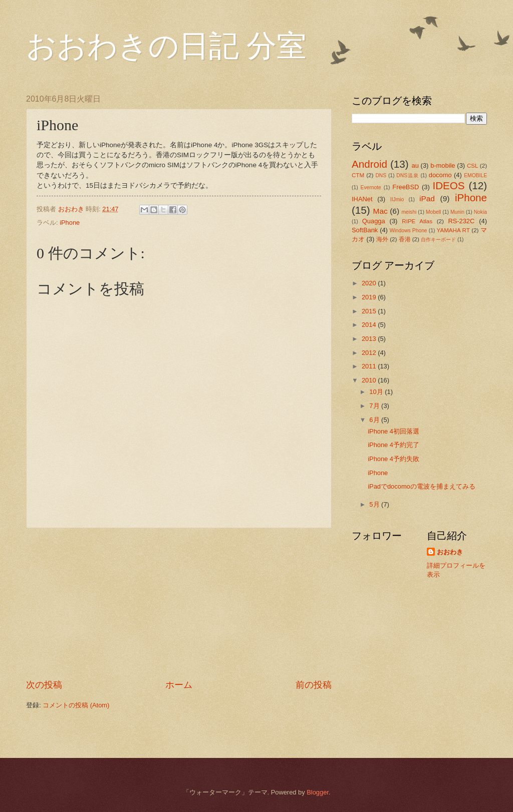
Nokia (480, 212)
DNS (381, 175)
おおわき (450, 552)
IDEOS (448, 185)
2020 (370, 283)
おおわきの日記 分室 (166, 46)
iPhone (70, 223)
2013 (370, 339)
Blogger (318, 792)
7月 (375, 406)
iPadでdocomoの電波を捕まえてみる (422, 486)
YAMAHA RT (453, 230)
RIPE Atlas (417, 221)
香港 (405, 239)
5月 (375, 504)
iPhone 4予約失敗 (394, 459)
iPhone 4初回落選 (394, 431)
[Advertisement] (179, 604)
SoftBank (365, 230)
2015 (370, 311)
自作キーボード (438, 240)
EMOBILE (475, 175)
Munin (457, 212)
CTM (358, 175)
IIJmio (397, 199)
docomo (440, 175)
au (415, 165)
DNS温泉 (407, 175)
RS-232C (461, 221)
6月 (375, 420)
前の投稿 (314, 685)
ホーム (179, 685)
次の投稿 (44, 685)
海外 (382, 239)
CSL (473, 166)
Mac (380, 211)
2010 (370, 380)
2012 (370, 353)
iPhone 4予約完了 (394, 445)
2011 (370, 366)
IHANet (362, 199)
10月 (377, 392)
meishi (409, 212)
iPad (427, 198)
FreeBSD (406, 187)
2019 (370, 297)
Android (369, 164)
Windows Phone (409, 231)
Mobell (433, 212)
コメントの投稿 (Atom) (76, 705)
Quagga (374, 221)
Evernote (371, 187)
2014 (370, 325)
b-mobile (443, 165)
